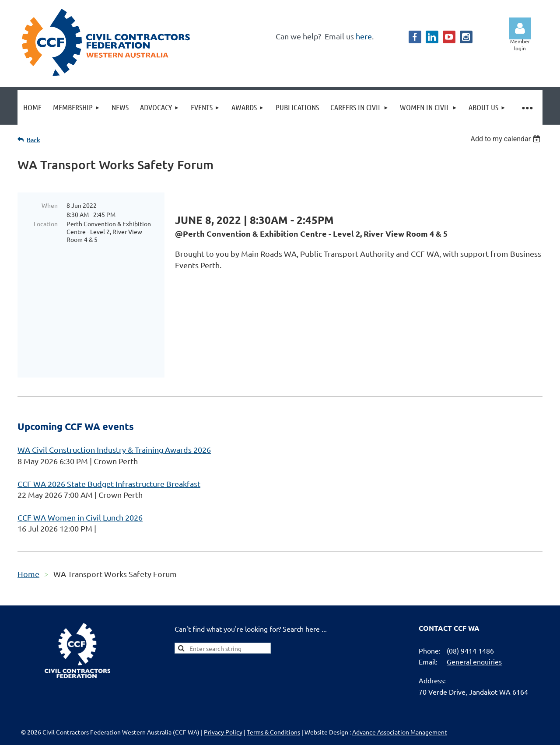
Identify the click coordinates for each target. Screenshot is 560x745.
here (364, 36)
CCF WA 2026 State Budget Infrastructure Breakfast (109, 434)
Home (28, 524)
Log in (520, 28)
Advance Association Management (400, 682)
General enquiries (474, 612)
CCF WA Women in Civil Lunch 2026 (80, 468)
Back (33, 140)
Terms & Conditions (273, 682)
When (50, 205)
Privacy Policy (223, 682)
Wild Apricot (438, 734)
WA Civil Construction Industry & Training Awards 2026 (114, 400)
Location (46, 224)
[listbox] (506, 139)
